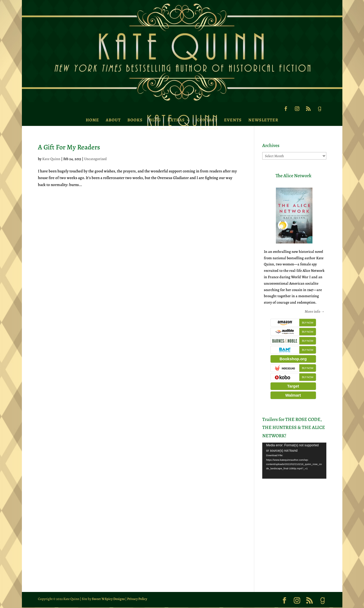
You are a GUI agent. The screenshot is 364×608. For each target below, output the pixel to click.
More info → (315, 311)
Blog (155, 120)
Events (233, 120)
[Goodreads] (319, 110)
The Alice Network (293, 176)
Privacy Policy (137, 599)
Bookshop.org (293, 359)
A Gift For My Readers (69, 147)
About (113, 120)
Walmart (293, 395)
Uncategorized (95, 159)
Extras (176, 120)
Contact (207, 120)
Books (135, 120)
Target (293, 386)
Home (92, 120)
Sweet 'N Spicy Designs (108, 599)
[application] (294, 461)
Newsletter (263, 120)
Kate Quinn (51, 159)
